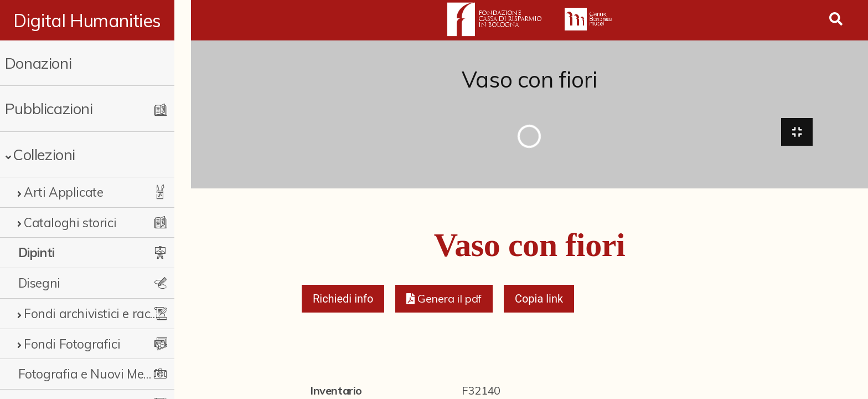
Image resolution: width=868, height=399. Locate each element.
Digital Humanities (95, 21)
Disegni (39, 283)
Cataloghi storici (70, 222)
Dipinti (37, 252)
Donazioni (38, 63)
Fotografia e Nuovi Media (90, 374)
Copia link (539, 300)
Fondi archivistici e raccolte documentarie (98, 313)
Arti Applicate (63, 192)
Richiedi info (343, 300)
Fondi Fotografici (72, 344)
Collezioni (44, 154)
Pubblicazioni (49, 108)
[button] (444, 300)
